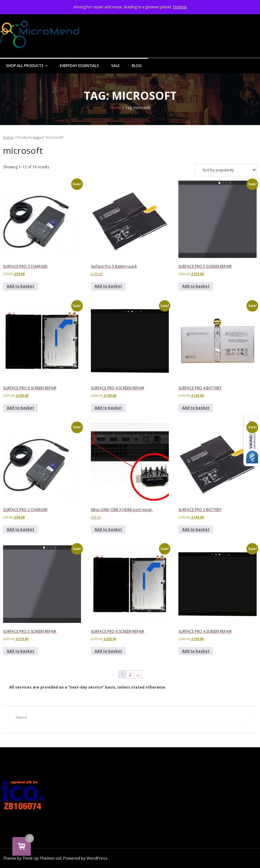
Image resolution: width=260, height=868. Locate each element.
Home (115, 108)
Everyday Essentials (79, 66)
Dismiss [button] (180, 7)
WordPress (97, 858)
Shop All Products (25, 66)
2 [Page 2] (130, 674)
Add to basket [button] (20, 286)
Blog (137, 66)
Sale (115, 66)
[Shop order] (226, 170)
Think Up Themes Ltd (42, 858)
